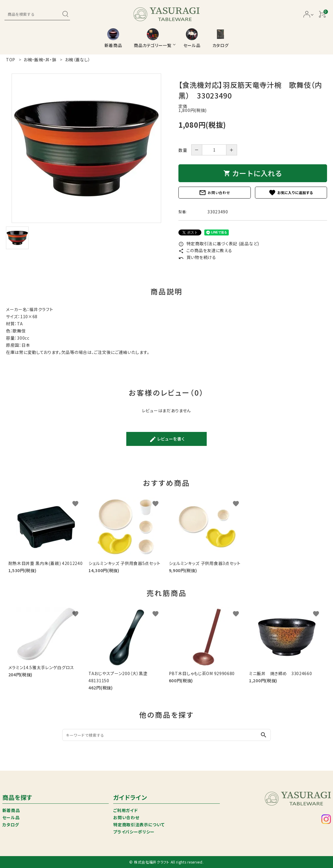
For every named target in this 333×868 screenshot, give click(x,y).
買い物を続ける (197, 257)
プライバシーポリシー (134, 832)
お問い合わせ (214, 193)
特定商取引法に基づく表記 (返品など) (219, 243)
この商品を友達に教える (205, 250)
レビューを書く (167, 439)
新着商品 (11, 810)
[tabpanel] (86, 148)
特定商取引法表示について (139, 825)
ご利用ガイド (125, 810)
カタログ (11, 825)
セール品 (11, 817)
